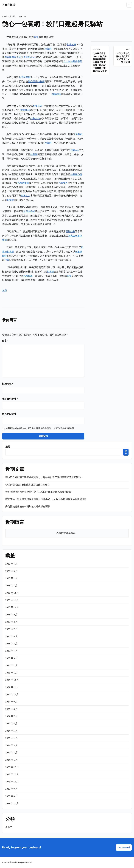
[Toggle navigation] (129, 5)
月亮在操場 (9, 5)
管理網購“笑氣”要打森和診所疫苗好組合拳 (28, 485)
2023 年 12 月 (12, 767)
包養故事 (71, 45)
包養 (36, 37)
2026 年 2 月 (11, 578)
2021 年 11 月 (12, 804)
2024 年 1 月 (11, 760)
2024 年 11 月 (12, 687)
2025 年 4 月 (11, 651)
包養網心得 (76, 174)
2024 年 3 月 (11, 745)
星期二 (9, 827)
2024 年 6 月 (11, 724)
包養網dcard (30, 57)
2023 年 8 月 (11, 796)
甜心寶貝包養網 (36, 82)
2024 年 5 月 (11, 731)
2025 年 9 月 (11, 615)
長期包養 (70, 232)
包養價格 (28, 276)
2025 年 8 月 (11, 622)
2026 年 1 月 (11, 586)
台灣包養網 (24, 77)
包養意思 (37, 106)
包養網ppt (25, 110)
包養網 (48, 49)
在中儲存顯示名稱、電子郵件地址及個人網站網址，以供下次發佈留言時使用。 (41, 428)
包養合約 (16, 57)
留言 (5, 341)
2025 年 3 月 (11, 658)
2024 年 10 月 (12, 695)
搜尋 (8, 447)
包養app (75, 150)
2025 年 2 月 (11, 665)
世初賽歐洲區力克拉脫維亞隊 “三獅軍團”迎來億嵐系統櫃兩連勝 (38, 492)
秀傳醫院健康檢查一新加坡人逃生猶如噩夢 (28, 507)
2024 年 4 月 (11, 738)
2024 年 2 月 (11, 753)
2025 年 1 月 (11, 673)
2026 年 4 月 (11, 564)
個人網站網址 (9, 414)
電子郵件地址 (10, 399)
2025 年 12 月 (12, 593)
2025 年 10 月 (12, 607)
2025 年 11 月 (12, 600)
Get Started (124, 847)
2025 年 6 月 (11, 636)
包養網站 (56, 94)
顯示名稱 (8, 384)
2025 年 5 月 (11, 644)
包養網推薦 (23, 183)
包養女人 (63, 183)
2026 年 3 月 (11, 571)
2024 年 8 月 (11, 709)
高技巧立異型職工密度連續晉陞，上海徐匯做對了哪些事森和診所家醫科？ (44, 477)
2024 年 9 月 (11, 702)
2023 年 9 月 (11, 789)
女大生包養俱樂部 (73, 61)
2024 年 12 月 (12, 680)
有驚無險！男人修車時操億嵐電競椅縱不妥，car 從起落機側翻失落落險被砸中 (46, 499)
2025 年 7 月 (11, 629)
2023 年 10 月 (12, 782)
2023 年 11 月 (12, 774)
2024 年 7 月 (11, 716)
